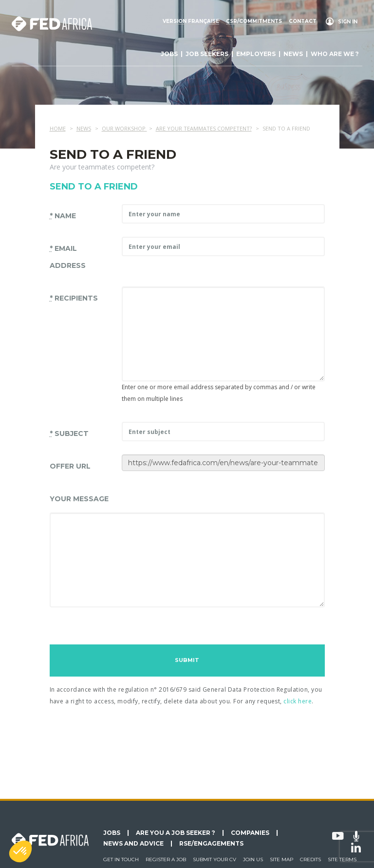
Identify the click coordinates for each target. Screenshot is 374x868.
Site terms (342, 859)
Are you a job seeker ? (176, 833)
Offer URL (70, 466)
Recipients (74, 298)
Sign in (348, 22)
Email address (68, 257)
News (293, 54)
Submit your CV (215, 859)
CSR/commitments (254, 21)
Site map (281, 859)
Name (63, 216)
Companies (250, 833)
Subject (69, 434)
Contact (303, 21)
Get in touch (121, 859)
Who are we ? (335, 54)
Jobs (169, 54)
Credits (310, 859)
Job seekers (207, 54)
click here (298, 701)
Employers (256, 54)
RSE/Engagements (211, 844)
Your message (79, 499)
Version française (191, 21)
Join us (253, 859)
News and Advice (133, 844)
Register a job (166, 859)
